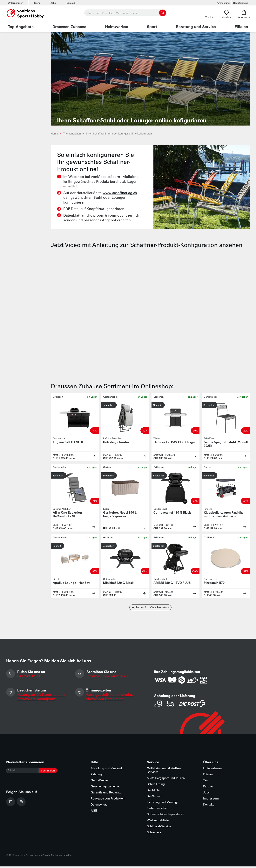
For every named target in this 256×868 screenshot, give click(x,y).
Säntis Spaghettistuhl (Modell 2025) (226, 444)
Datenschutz (99, 806)
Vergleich (210, 14)
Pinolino (208, 509)
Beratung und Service (196, 26)
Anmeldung (223, 3)
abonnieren (55, 773)
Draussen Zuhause (69, 26)
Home (54, 133)
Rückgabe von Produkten (108, 800)
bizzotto (57, 579)
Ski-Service (155, 798)
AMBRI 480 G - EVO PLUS (172, 583)
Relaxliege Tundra (116, 442)
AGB (94, 812)
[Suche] (125, 13)
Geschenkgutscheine (105, 788)
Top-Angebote (21, 26)
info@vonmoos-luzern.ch (108, 677)
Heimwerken (117, 26)
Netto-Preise (99, 782)
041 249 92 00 (29, 677)
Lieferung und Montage (163, 804)
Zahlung (96, 776)
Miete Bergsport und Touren (166, 780)
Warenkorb (244, 14)
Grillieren (58, 397)
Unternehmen (16, 3)
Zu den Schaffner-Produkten (150, 608)
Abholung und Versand (106, 770)
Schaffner (209, 438)
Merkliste (226, 14)
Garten (107, 467)
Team (37, 3)
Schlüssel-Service (159, 828)
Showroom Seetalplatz (37, 701)
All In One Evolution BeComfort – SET (67, 514)
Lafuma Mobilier (112, 438)
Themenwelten (72, 133)
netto (72, 458)
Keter (106, 509)
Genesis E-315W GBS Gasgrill (175, 442)
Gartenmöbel (110, 397)
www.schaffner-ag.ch (120, 193)
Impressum (211, 800)
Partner (208, 788)
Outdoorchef (60, 438)
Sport (152, 26)
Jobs (53, 3)
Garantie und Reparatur (107, 794)
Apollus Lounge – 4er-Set (71, 583)
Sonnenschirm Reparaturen (165, 816)
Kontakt (71, 3)
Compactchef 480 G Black (172, 512)
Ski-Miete (153, 792)
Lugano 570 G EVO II (68, 442)
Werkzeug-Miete (158, 822)
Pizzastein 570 (214, 583)
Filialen (241, 26)
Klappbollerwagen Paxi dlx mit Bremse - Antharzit (223, 514)
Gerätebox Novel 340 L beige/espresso (120, 514)
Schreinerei (155, 834)
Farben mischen (158, 810)
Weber (157, 438)
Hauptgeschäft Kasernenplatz (42, 697)
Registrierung (241, 3)
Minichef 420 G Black (118, 583)
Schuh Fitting (156, 786)
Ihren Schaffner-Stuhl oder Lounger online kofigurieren (119, 133)
